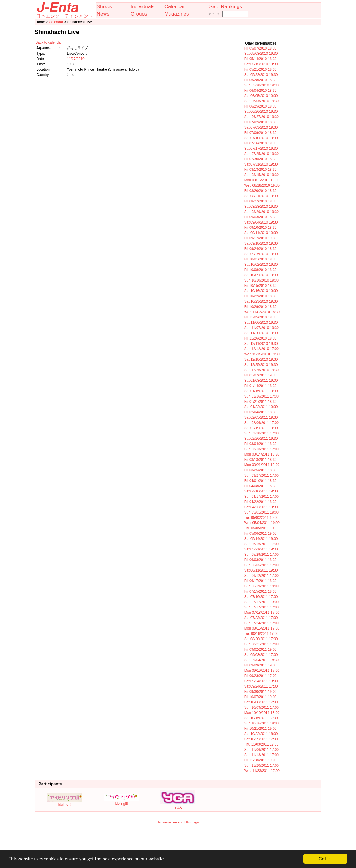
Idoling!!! (65, 802)
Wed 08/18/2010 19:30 (262, 185)
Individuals (142, 6)
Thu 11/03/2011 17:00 (261, 744)
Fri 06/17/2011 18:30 (260, 581)
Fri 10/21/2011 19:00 (260, 729)
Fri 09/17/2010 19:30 (260, 238)
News (103, 14)
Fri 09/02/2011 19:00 (260, 649)
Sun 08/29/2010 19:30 (262, 212)
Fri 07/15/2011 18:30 (260, 591)
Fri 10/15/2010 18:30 (260, 286)
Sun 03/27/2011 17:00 (262, 475)
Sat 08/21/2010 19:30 (261, 196)
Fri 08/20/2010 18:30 (260, 191)
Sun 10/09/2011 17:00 (262, 707)
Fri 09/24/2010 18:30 (260, 249)
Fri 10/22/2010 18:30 (260, 296)
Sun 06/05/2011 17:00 (262, 565)
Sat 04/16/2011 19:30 (261, 491)
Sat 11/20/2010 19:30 (261, 333)
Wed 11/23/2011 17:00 (262, 771)
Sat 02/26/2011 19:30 (261, 439)
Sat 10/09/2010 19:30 (261, 275)
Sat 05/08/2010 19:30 (261, 54)
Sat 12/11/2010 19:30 (261, 344)
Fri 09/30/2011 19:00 (260, 692)
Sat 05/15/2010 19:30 (261, 64)
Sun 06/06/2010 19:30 (262, 101)
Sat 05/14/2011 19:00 (261, 539)
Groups (139, 14)
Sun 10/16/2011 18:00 (262, 723)
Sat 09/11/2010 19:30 (261, 233)
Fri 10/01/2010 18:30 (260, 259)
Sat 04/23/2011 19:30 (261, 507)
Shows (104, 6)
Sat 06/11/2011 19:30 (261, 570)
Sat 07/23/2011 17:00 (261, 618)
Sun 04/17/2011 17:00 (262, 497)
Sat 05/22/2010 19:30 (261, 75)
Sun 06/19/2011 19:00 (262, 586)
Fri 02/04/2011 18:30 (260, 412)
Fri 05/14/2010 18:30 (260, 59)
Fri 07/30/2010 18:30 (260, 159)
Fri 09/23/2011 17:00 (260, 676)
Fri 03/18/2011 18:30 (260, 460)
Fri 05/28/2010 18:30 (260, 80)
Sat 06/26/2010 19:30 (261, 112)
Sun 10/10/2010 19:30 (262, 280)
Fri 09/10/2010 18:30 (260, 228)
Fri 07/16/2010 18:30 (260, 143)
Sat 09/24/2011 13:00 (261, 681)
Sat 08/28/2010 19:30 (261, 207)
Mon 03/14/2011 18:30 (262, 454)
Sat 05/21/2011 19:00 (261, 549)
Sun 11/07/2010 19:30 (262, 328)
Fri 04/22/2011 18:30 (260, 502)
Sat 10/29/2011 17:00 (261, 739)
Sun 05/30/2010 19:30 (262, 85)
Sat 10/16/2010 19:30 (261, 291)
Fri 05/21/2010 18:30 (260, 69)
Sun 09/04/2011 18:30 (262, 660)
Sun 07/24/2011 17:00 (262, 623)
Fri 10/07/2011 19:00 (260, 697)
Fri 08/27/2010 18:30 (260, 201)
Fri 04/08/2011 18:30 (260, 486)
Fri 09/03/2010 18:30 (260, 217)
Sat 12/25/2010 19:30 (261, 365)
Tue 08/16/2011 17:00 (261, 634)
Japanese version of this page (178, 822)
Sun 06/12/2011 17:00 (262, 576)
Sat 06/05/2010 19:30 (261, 96)
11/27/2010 (76, 59)
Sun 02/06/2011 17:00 (262, 423)
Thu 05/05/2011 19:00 (261, 528)
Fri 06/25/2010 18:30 (260, 106)
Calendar (175, 6)
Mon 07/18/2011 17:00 (262, 613)
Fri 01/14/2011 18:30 (260, 386)
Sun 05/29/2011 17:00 (262, 555)
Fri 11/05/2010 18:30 (260, 317)
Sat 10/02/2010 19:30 (261, 265)
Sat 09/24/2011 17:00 (261, 686)
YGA (178, 805)
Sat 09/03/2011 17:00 (261, 655)
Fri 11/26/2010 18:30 (260, 338)
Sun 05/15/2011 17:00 (262, 544)
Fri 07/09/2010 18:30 (260, 133)
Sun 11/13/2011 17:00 (262, 755)
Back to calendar (49, 42)
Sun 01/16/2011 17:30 (262, 396)
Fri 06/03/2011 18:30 (260, 560)
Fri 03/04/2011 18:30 (260, 444)
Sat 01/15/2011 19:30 (261, 391)
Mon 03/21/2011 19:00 (262, 465)
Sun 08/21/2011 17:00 (262, 644)
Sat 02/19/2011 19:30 (261, 428)
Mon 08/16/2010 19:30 (262, 180)
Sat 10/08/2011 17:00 (261, 702)
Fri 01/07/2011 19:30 (260, 375)
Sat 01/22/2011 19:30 (261, 407)
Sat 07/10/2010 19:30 (261, 138)
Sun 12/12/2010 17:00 (262, 349)
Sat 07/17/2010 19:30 (261, 149)
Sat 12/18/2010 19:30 (261, 359)
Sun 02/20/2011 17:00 (262, 433)
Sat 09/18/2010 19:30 (261, 243)
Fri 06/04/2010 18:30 (260, 91)
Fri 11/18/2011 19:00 (260, 760)
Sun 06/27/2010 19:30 (262, 117)
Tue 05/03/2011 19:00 (261, 518)
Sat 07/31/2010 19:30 (261, 164)
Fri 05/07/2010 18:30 (260, 48)
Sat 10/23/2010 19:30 (261, 301)
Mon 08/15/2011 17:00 (262, 628)
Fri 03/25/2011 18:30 (260, 470)
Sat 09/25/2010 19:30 (261, 254)
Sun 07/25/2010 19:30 (262, 154)
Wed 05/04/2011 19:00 (262, 523)
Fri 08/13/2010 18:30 (260, 170)
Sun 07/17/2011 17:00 (262, 607)
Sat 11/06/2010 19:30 (261, 323)
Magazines (177, 14)
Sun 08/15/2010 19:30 (262, 175)
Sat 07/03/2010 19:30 (261, 127)
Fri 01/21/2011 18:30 (260, 402)
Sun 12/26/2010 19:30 (262, 370)
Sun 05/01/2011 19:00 (262, 512)
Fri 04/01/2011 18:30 (260, 481)
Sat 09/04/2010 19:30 (261, 222)
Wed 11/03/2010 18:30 (262, 312)
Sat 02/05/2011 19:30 (261, 417)
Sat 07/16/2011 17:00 (261, 597)
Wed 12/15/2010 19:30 (262, 354)
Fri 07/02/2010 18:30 (260, 122)
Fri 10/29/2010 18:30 (260, 307)
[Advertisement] (178, 841)
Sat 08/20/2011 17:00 (261, 639)
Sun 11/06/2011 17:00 (262, 750)
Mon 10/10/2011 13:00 (262, 713)
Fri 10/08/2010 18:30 (260, 270)
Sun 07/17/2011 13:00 (262, 602)
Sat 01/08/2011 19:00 (261, 381)
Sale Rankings (226, 6)
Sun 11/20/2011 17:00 (262, 765)
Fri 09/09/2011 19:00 (260, 665)
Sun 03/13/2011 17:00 (262, 449)
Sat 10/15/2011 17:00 (261, 718)
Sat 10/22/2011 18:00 (261, 734)
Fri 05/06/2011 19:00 (260, 533)
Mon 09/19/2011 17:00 (262, 671)
